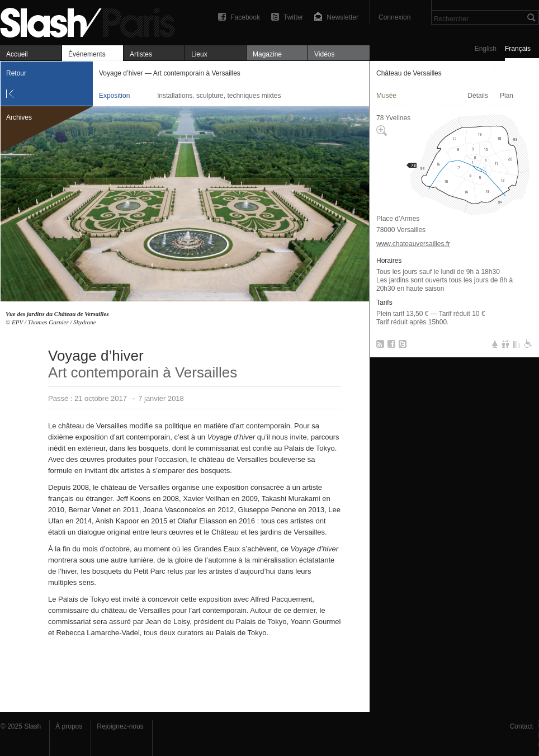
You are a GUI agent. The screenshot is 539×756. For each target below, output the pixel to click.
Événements (87, 54)
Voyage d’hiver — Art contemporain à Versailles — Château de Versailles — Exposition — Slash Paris (92, 21)
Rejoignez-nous (120, 726)
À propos (69, 726)
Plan (507, 96)
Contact (521, 726)
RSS (378, 346)
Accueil (17, 54)
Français (518, 49)
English (486, 49)
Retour (16, 73)
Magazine (267, 54)
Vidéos (324, 54)
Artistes (141, 54)
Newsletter (342, 17)
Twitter (293, 17)
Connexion (394, 17)
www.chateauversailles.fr (413, 244)
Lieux (199, 54)
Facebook (245, 17)
